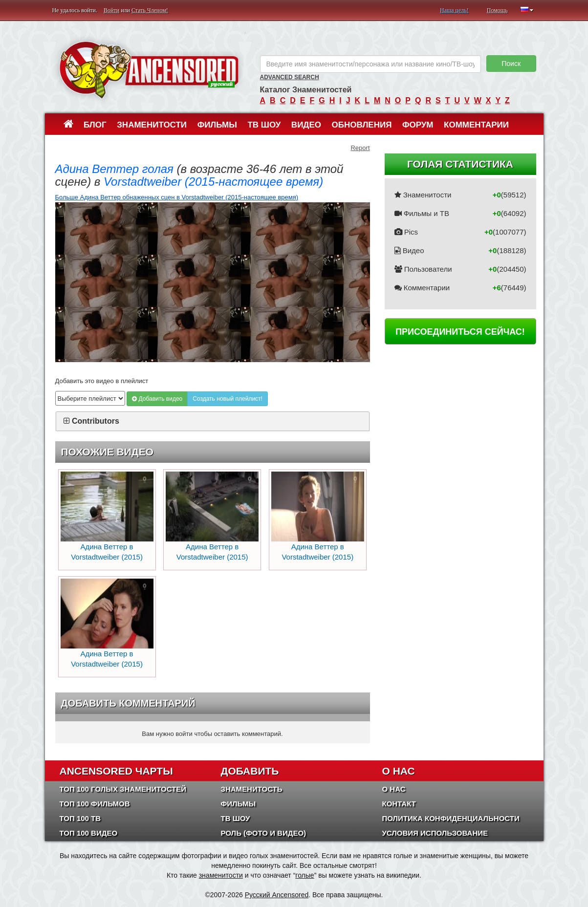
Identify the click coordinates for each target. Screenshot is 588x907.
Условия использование (435, 833)
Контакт (399, 804)
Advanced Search (290, 77)
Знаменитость (252, 789)
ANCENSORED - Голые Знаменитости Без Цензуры (149, 70)
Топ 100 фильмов (95, 804)
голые (305, 875)
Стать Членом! (150, 10)
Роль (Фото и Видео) (264, 833)
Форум (418, 125)
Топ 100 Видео (89, 833)
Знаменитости (152, 125)
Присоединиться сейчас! (460, 332)
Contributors (96, 421)
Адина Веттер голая (114, 169)
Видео (306, 125)
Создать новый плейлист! (228, 399)
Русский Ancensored (277, 895)
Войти (111, 10)
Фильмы (217, 125)
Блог (95, 125)
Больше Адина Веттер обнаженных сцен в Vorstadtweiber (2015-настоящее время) (177, 197)
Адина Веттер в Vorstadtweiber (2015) (107, 517)
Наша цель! (454, 10)
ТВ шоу (264, 125)
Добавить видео (157, 399)
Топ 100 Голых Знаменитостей (123, 789)
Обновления (362, 125)
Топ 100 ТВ (80, 818)
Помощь (497, 10)
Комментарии (476, 125)
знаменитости (221, 875)
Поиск (511, 64)
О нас (394, 789)
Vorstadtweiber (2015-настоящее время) (213, 182)
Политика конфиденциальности (451, 818)
